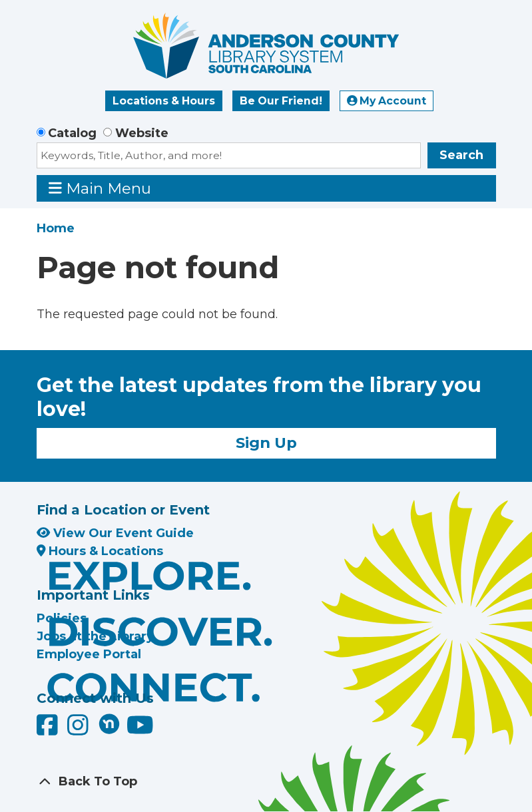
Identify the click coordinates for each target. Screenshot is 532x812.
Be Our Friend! (281, 101)
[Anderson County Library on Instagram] (80, 729)
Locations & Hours (164, 101)
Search (461, 155)
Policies (62, 618)
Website (142, 133)
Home (56, 228)
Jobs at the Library (95, 636)
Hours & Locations (100, 551)
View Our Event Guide (115, 533)
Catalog (72, 133)
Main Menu (100, 188)
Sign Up (266, 443)
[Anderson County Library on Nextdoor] (109, 723)
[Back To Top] (266, 782)
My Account (387, 101)
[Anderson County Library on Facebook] (49, 729)
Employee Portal (89, 654)
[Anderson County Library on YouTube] (140, 729)
